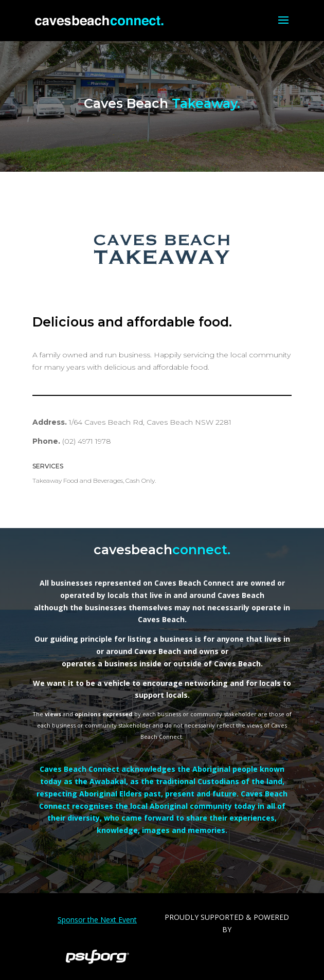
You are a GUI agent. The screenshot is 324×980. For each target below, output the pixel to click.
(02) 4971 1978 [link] (87, 441)
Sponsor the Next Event (97, 920)
